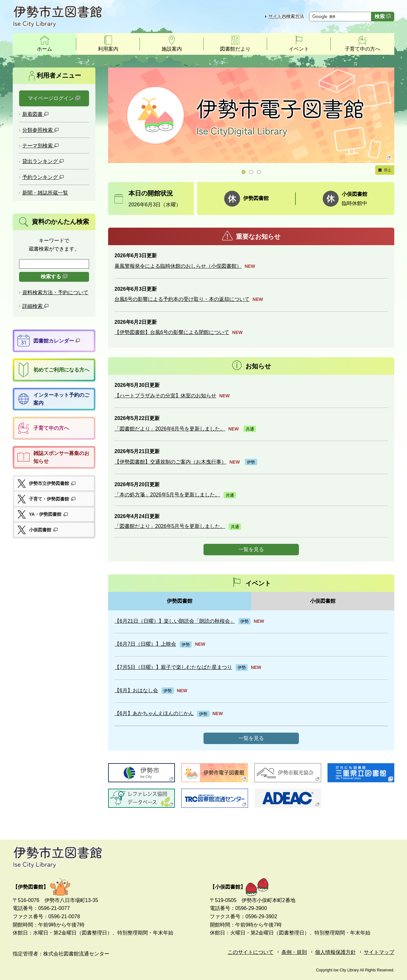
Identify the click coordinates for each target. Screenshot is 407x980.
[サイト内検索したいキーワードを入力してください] (341, 17)
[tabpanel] (251, 680)
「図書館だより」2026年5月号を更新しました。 (170, 526)
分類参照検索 (41, 130)
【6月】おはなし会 (136, 690)
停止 (385, 170)
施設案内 (172, 49)
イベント (299, 49)
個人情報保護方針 (335, 952)
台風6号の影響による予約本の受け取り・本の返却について (182, 299)
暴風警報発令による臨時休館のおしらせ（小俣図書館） (178, 266)
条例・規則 (294, 952)
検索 (383, 16)
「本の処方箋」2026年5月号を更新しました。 (167, 495)
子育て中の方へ (362, 49)
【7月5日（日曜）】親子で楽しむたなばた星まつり (173, 667)
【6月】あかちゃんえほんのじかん (154, 713)
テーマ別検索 (41, 146)
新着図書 (35, 114)
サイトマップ (379, 952)
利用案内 (108, 49)
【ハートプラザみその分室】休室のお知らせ (165, 396)
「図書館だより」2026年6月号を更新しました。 (170, 429)
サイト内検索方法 (286, 16)
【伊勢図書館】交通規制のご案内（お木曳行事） (170, 462)
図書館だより (235, 49)
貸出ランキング (43, 161)
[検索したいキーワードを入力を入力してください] (54, 264)
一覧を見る (251, 549)
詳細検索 (35, 306)
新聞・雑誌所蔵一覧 (45, 193)
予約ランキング (43, 177)
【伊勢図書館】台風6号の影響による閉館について (172, 332)
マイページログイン (54, 98)
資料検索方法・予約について (55, 292)
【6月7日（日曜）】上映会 (145, 644)
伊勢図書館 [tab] (180, 601)
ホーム (45, 49)
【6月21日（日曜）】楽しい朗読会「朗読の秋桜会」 (175, 621)
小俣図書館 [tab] (323, 601)
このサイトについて (251, 952)
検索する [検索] (54, 277)
